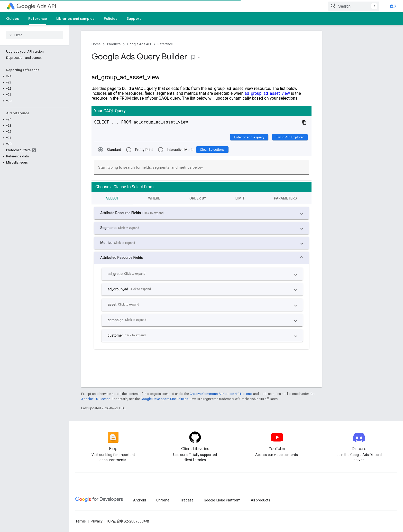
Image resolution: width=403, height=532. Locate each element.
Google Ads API (139, 44)
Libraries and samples (75, 18)
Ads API (36, 6)
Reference (165, 44)
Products (114, 44)
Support (134, 18)
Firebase (187, 500)
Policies (111, 18)
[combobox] (354, 6)
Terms (81, 521)
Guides (13, 18)
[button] (34, 76)
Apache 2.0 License (96, 399)
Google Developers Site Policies (164, 399)
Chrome (163, 500)
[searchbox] (35, 35)
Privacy (97, 521)
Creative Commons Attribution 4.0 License (221, 394)
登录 (393, 6)
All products (260, 500)
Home (96, 44)
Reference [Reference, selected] (38, 18)
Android (140, 500)
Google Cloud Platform (222, 500)
